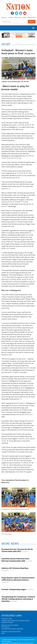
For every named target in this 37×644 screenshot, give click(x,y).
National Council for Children (10, 625)
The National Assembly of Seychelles (12, 629)
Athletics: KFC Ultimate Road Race (15, 568)
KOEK (3, 633)
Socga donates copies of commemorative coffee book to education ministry (18, 579)
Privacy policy (32, 18)
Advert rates (18, 18)
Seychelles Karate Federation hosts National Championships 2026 (15, 560)
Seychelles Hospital (7, 622)
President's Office (7, 619)
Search (32, 22)
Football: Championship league (14, 589)
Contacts (10, 18)
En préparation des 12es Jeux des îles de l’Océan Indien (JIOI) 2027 (17, 550)
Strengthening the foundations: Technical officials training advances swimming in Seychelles (18, 599)
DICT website (5, 627)
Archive (24, 18)
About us (4, 18)
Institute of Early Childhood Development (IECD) (15, 621)
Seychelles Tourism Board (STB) (11, 632)
